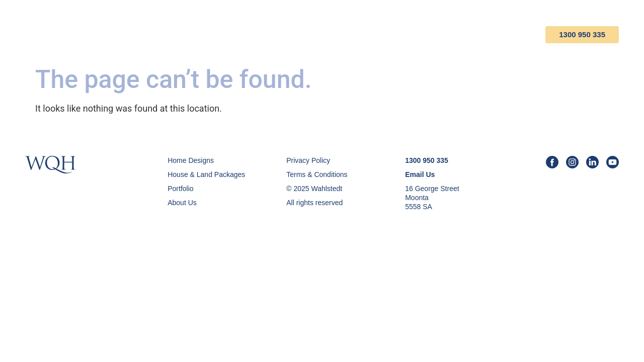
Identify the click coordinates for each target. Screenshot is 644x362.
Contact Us (501, 34)
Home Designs (229, 34)
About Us (438, 34)
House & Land (307, 34)
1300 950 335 (582, 34)
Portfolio (376, 34)
